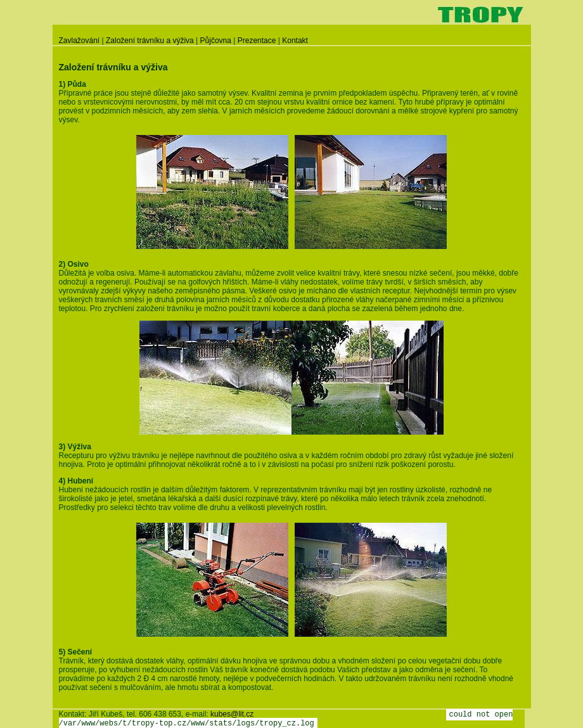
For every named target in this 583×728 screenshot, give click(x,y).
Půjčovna (216, 41)
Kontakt (295, 41)
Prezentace (257, 41)
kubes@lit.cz (232, 714)
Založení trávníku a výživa (150, 41)
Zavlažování (80, 41)
